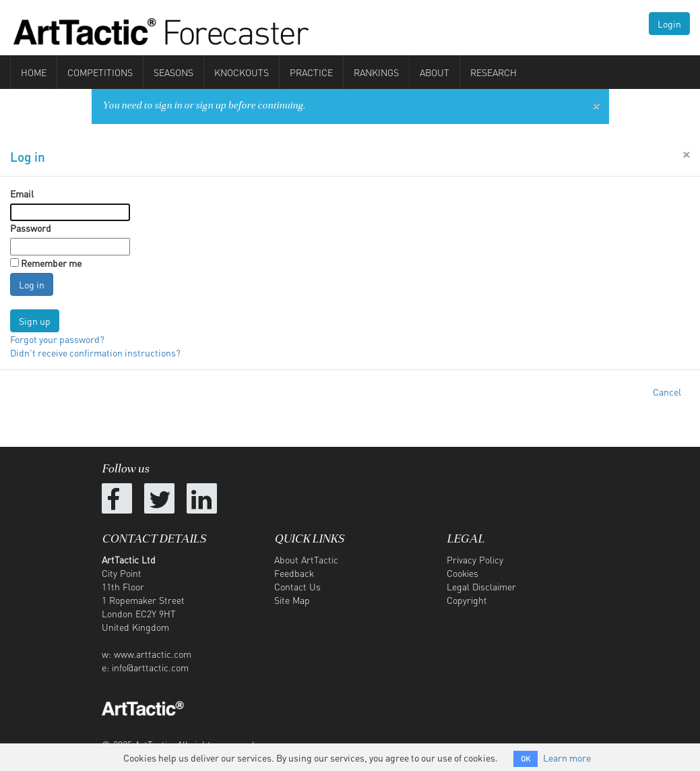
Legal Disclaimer (481, 586)
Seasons (173, 72)
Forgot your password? (57, 339)
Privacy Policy (475, 559)
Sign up (35, 321)
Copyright (467, 600)
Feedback (294, 573)
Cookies (463, 573)
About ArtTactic (306, 559)
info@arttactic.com (150, 667)
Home (34, 72)
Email (22, 193)
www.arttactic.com (153, 654)
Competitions (100, 72)
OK (526, 759)
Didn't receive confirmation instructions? (95, 352)
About (435, 72)
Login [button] (669, 24)
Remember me (51, 263)
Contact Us (297, 586)
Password (31, 228)
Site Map (292, 600)
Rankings (376, 72)
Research (494, 72)
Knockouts (242, 72)
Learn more (567, 758)
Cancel (667, 392)
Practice (311, 72)
